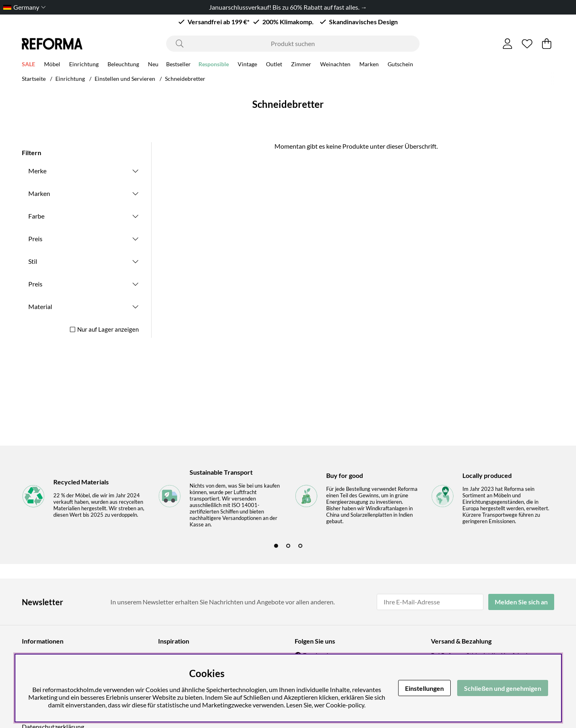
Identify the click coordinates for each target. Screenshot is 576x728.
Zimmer (301, 65)
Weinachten (335, 65)
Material (40, 306)
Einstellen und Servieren (125, 79)
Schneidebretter (185, 79)
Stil (33, 261)
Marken (369, 65)
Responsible (214, 65)
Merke (37, 171)
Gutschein (400, 65)
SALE (28, 65)
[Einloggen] (507, 44)
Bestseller (178, 65)
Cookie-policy (345, 705)
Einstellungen (424, 688)
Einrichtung (84, 65)
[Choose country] (23, 7)
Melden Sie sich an (521, 602)
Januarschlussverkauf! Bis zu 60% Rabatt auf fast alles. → (288, 7)
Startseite (34, 79)
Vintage (247, 65)
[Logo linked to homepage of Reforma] (52, 44)
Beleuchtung (123, 65)
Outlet (274, 65)
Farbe (36, 216)
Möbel (52, 65)
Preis (35, 239)
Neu (153, 65)
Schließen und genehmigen (503, 688)
